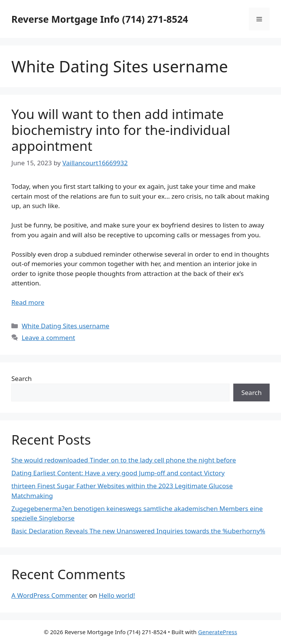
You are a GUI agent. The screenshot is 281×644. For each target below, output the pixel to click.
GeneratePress (218, 632)
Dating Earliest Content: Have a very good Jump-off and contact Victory (118, 473)
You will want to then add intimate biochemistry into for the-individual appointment (121, 130)
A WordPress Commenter (49, 595)
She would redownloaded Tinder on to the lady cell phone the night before (124, 460)
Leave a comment (48, 338)
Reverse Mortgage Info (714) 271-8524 (100, 19)
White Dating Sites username (66, 326)
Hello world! (117, 595)
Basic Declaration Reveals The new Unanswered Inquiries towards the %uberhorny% (138, 531)
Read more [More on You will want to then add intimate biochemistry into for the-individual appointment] (28, 302)
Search (22, 378)
